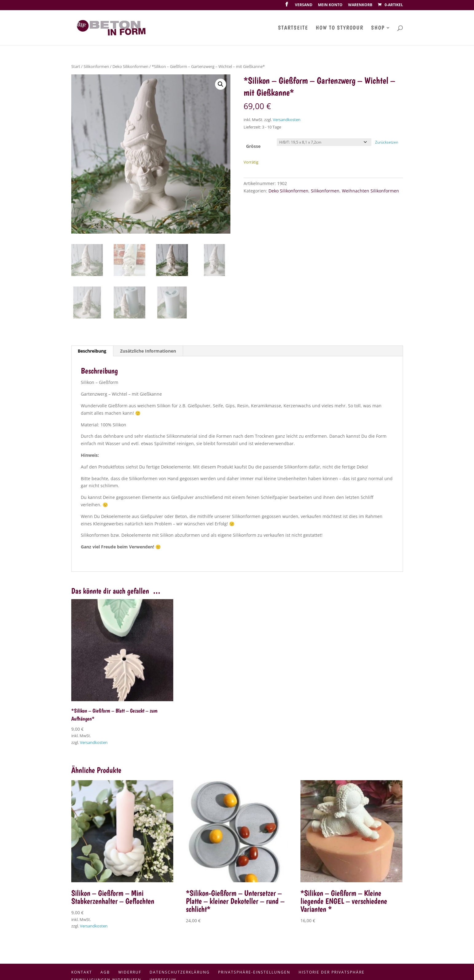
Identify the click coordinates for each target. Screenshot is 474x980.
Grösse (253, 146)
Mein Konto (330, 5)
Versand (304, 5)
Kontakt (82, 972)
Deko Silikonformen (130, 66)
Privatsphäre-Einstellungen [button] (254, 972)
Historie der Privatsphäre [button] (332, 972)
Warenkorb (360, 5)
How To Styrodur (340, 28)
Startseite (293, 28)
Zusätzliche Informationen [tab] (148, 351)
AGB (105, 972)
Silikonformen (96, 66)
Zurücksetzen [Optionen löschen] (387, 142)
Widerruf (130, 972)
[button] (221, 84)
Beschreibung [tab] (92, 351)
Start (76, 66)
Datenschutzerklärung (180, 972)
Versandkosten (287, 120)
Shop (378, 28)
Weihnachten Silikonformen (370, 191)
